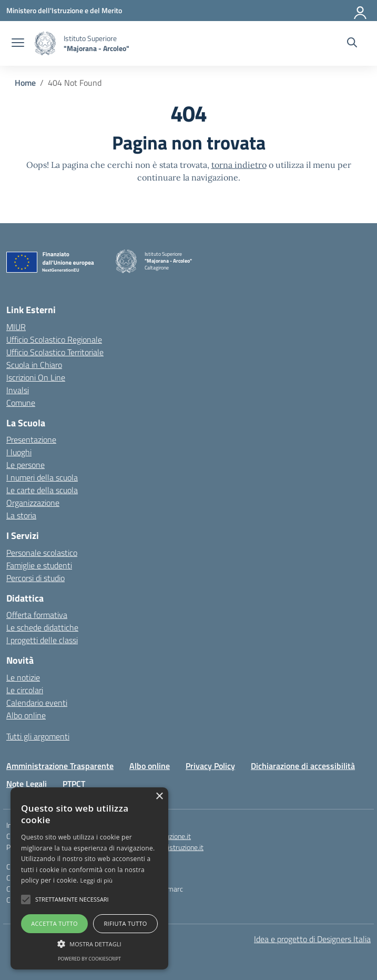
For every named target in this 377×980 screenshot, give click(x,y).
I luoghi (19, 452)
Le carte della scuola (42, 490)
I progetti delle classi (42, 640)
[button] (26, 899)
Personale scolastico (42, 553)
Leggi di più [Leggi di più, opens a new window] (97, 880)
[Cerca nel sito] (352, 44)
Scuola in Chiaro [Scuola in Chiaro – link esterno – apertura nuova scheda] (34, 365)
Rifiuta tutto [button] (125, 923)
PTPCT (74, 784)
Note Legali (27, 784)
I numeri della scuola (42, 477)
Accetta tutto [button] (54, 923)
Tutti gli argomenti (38, 736)
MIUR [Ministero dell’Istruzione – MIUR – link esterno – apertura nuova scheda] (16, 327)
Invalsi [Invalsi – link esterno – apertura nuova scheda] (18, 390)
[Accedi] (361, 11)
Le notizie (23, 677)
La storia (21, 515)
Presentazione (31, 439)
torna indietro (239, 165)
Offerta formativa (37, 615)
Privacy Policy (210, 766)
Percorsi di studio (35, 578)
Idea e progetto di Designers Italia (312, 939)
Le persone (26, 465)
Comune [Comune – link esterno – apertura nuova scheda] (21, 403)
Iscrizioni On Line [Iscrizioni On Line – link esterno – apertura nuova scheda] (36, 377)
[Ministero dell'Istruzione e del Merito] (64, 10)
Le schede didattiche (42, 627)
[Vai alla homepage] (45, 43)
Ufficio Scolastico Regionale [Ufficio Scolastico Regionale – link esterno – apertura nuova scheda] (54, 339)
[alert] (89, 878)
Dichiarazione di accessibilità (303, 766)
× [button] (159, 797)
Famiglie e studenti (39, 565)
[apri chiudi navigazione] (18, 44)
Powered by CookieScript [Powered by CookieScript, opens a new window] (89, 959)
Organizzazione (33, 503)
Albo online (26, 715)
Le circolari (25, 690)
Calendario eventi (37, 703)
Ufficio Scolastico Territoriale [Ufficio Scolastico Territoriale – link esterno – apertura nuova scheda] (55, 352)
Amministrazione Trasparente (60, 766)
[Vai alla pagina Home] (25, 83)
